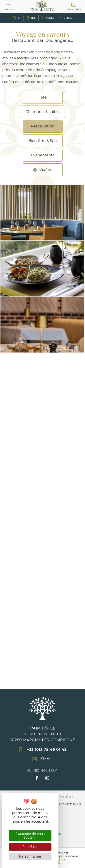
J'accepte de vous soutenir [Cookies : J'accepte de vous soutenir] (30, 836)
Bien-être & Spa (42, 141)
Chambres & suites (42, 112)
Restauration (43, 126)
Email (66, 18)
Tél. (31, 18)
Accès (48, 18)
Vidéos (46, 170)
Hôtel (43, 97)
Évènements (43, 155)
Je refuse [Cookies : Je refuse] (30, 847)
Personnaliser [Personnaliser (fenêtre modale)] (30, 856)
